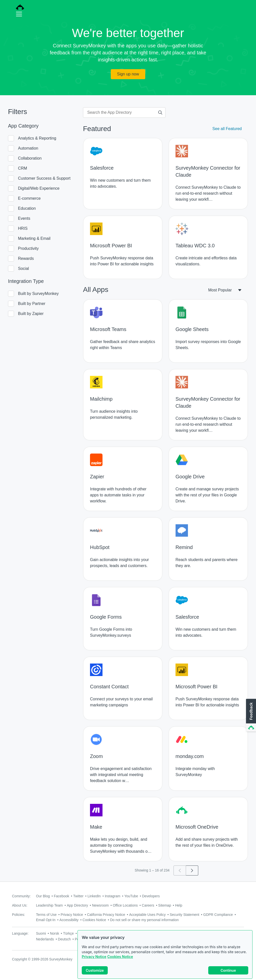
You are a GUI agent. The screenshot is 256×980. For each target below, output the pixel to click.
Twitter (78, 896)
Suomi (41, 933)
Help (179, 905)
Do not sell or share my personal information (144, 920)
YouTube (131, 896)
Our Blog (43, 896)
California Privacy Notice (106, 915)
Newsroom (100, 905)
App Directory (77, 905)
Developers (151, 896)
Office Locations (125, 905)
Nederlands (45, 939)
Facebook (61, 896)
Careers (148, 905)
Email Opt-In (46, 920)
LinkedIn (94, 896)
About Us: (20, 905)
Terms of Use (46, 915)
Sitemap (165, 905)
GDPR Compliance (218, 915)
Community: (21, 896)
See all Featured (227, 129)
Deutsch (64, 939)
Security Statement (184, 915)
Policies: (18, 915)
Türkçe (68, 933)
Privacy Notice (94, 957)
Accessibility (69, 920)
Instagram (112, 896)
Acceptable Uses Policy (147, 915)
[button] (250, 715)
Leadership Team (49, 905)
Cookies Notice (120, 957)
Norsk (55, 933)
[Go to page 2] (192, 870)
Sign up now (128, 74)
